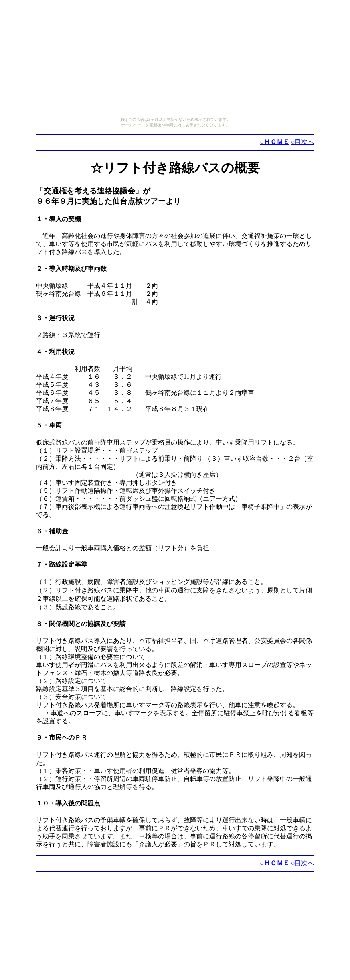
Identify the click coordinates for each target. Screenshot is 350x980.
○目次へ (303, 142)
